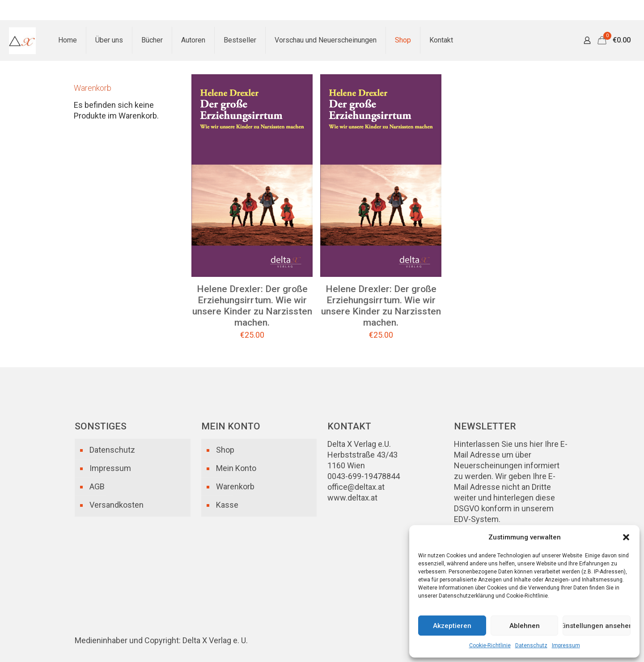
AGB (97, 486)
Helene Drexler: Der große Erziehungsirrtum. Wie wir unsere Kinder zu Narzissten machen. (252, 306)
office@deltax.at (356, 487)
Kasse (227, 505)
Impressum (566, 645)
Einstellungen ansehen (597, 626)
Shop (225, 450)
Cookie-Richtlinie (490, 645)
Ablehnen (525, 626)
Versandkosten (117, 505)
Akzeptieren (452, 626)
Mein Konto (236, 468)
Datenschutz (531, 645)
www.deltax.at (352, 498)
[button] (626, 537)
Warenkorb (235, 486)
